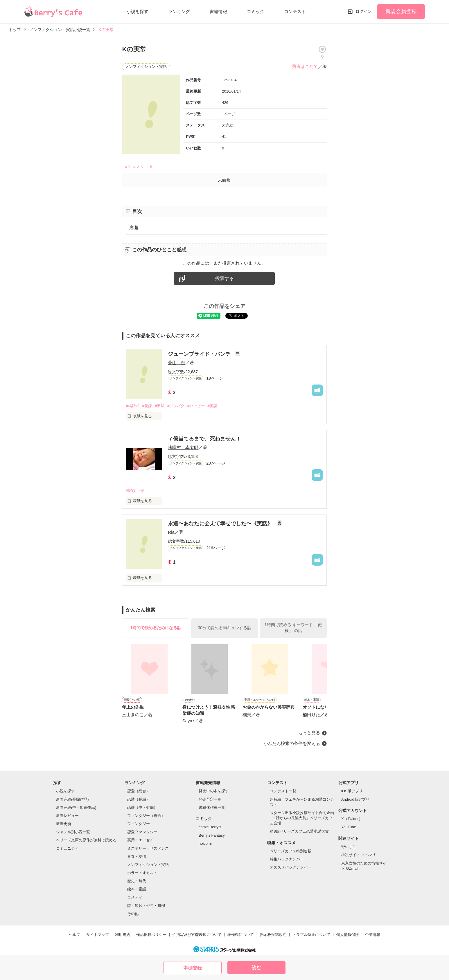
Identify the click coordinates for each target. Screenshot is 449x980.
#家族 (131, 491)
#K (127, 166)
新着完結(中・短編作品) (76, 807)
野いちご (349, 847)
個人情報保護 (348, 935)
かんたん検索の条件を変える (292, 743)
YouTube (349, 827)
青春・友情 (137, 857)
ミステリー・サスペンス (148, 848)
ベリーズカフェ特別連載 (291, 851)
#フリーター (145, 166)
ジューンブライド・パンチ (200, 354)
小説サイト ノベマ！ (359, 855)
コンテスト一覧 (283, 791)
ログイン (364, 11)
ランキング (179, 11)
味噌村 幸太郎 (183, 447)
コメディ (135, 897)
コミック (256, 11)
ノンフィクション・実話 (148, 865)
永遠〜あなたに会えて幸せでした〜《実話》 (221, 524)
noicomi (205, 843)
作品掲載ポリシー (151, 935)
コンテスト (295, 11)
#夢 (141, 491)
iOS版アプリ (352, 791)
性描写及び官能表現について (197, 935)
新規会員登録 (401, 11)
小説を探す (138, 11)
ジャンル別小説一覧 (73, 832)
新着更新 (64, 824)
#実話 (212, 406)
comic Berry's (210, 827)
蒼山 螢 (177, 363)
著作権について (241, 935)
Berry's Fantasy (212, 835)
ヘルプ (74, 935)
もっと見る (309, 733)
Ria (171, 532)
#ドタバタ (176, 406)
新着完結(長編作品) (72, 799)
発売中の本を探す (214, 791)
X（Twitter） (352, 819)
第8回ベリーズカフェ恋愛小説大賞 (299, 831)
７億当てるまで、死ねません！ (204, 439)
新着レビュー (67, 816)
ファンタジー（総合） (146, 816)
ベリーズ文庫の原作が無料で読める (86, 840)
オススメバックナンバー (291, 867)
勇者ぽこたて (305, 66)
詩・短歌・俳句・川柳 (146, 906)
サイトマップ (98, 935)
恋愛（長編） (139, 799)
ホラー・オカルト (142, 873)
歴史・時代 (137, 881)
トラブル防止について (311, 935)
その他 (133, 914)
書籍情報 (218, 11)
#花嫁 (147, 406)
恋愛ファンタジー (142, 832)
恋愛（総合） (139, 791)
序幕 (134, 228)
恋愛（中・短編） (142, 807)
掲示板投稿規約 (273, 935)
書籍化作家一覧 (212, 807)
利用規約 (123, 935)
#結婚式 (132, 406)
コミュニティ (67, 848)
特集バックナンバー (287, 859)
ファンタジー (139, 824)
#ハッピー (196, 406)
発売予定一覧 (210, 799)
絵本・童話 (137, 889)
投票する (224, 278)
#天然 (160, 406)
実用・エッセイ (140, 840)
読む (256, 968)
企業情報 (373, 935)
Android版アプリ (355, 799)
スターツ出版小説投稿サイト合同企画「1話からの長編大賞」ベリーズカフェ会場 (302, 818)
